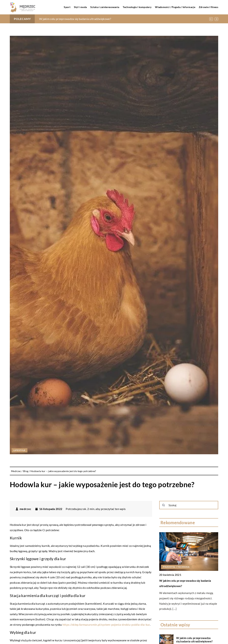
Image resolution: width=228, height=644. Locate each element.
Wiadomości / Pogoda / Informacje (175, 7)
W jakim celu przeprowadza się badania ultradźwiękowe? (75, 19)
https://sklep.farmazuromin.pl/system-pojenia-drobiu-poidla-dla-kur (106, 625)
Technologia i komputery (137, 7)
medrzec (25, 509)
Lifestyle (20, 450)
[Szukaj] (164, 505)
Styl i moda (80, 7)
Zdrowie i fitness (208, 7)
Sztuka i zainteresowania (105, 7)
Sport (67, 7)
